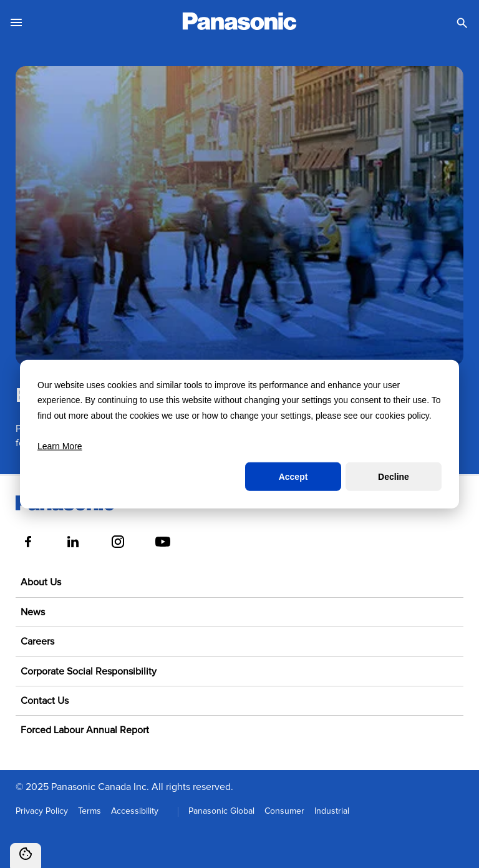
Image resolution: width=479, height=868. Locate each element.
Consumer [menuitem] (284, 811)
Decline (394, 477)
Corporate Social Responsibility (89, 671)
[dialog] (239, 434)
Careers (37, 641)
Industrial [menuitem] (332, 811)
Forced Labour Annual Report (85, 730)
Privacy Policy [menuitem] (42, 811)
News (33, 612)
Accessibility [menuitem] (135, 811)
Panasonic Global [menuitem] (221, 811)
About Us (41, 582)
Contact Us (45, 701)
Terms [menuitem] (90, 811)
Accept (293, 477)
